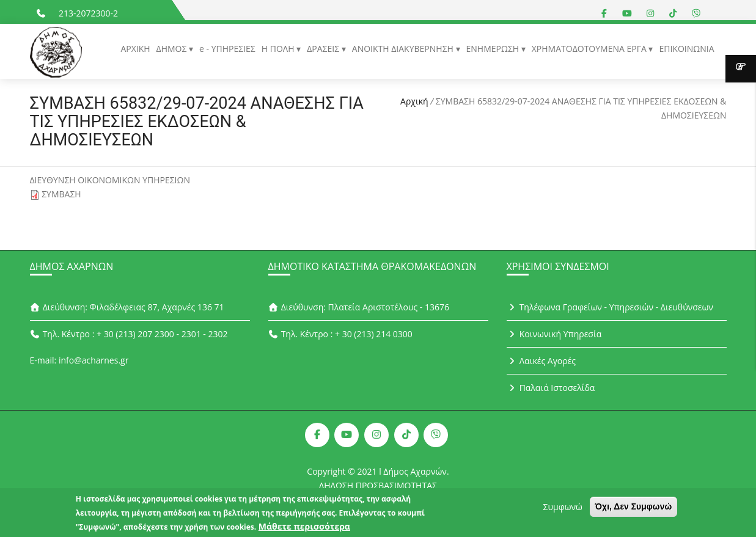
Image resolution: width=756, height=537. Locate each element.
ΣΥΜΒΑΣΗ (61, 194)
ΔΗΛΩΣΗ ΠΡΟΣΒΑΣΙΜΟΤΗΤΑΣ (378, 485)
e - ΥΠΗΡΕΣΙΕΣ (227, 49)
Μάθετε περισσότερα (304, 528)
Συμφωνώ (563, 509)
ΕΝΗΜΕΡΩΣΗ (494, 49)
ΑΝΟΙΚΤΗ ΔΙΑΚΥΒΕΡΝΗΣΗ (404, 49)
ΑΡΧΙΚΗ (135, 49)
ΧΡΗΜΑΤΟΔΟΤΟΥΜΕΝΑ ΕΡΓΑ (590, 49)
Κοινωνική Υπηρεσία (554, 334)
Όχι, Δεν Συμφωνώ (634, 508)
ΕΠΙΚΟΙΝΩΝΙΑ (686, 49)
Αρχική (414, 101)
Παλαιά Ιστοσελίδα (551, 388)
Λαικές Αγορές (541, 361)
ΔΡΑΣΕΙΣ (324, 49)
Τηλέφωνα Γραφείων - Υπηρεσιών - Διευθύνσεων (610, 307)
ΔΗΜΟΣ (173, 49)
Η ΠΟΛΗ (279, 49)
